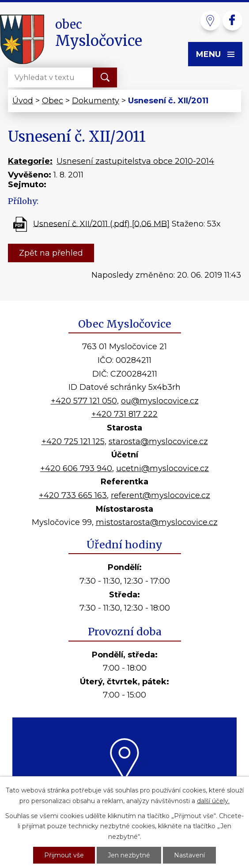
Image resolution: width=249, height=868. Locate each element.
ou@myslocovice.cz (160, 401)
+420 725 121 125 (73, 442)
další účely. (213, 801)
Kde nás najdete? (125, 792)
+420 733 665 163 (73, 495)
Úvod (23, 101)
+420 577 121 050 (84, 401)
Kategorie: (30, 161)
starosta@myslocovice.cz (158, 442)
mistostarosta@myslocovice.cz (157, 522)
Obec (53, 101)
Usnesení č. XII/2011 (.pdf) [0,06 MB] (101, 223)
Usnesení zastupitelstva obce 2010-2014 (135, 161)
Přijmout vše (64, 855)
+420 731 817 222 (124, 414)
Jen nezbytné (129, 855)
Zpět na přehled (51, 253)
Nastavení (189, 855)
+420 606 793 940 (76, 468)
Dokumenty (96, 101)
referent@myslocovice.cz (160, 495)
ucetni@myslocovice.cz (162, 468)
